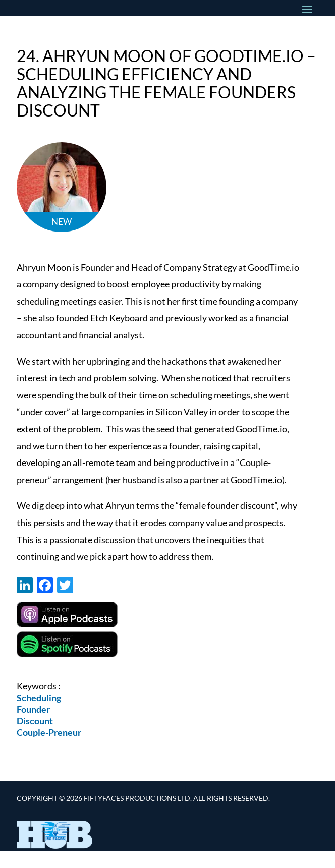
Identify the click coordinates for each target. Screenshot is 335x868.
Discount (35, 721)
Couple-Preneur (49, 732)
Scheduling (39, 698)
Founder (33, 709)
